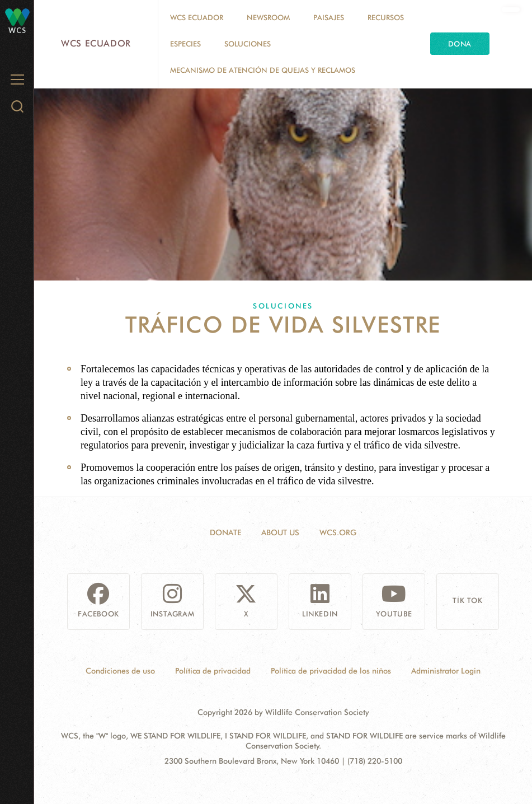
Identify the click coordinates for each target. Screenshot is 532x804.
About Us (280, 532)
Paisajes (329, 17)
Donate (225, 532)
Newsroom (268, 17)
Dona (460, 44)
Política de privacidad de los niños (331, 671)
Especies (185, 44)
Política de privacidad (213, 671)
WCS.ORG (338, 532)
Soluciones (248, 44)
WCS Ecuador (96, 43)
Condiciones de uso (120, 671)
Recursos (386, 17)
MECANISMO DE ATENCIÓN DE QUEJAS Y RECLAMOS (263, 70)
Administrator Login (446, 671)
